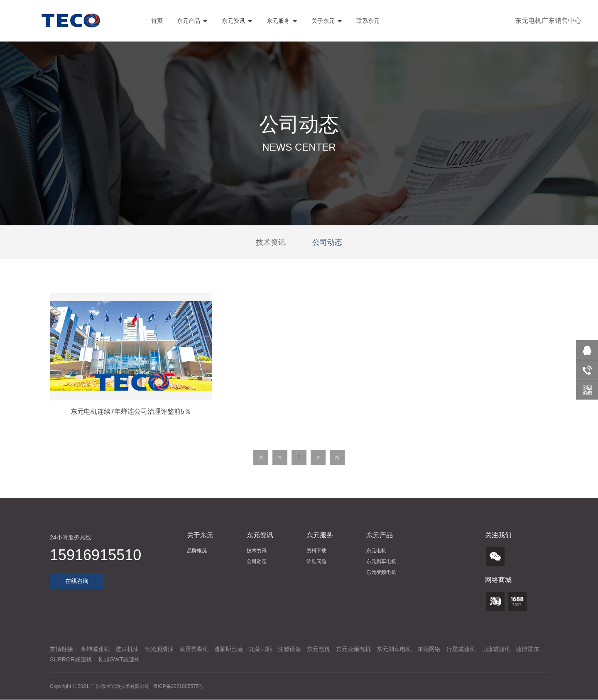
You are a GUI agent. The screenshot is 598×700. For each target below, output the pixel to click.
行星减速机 (461, 649)
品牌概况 (197, 551)
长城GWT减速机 (119, 659)
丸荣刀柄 (260, 649)
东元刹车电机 (381, 561)
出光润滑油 (159, 649)
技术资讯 (271, 242)
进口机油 (127, 649)
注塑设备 (289, 649)
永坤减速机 (95, 649)
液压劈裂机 (194, 649)
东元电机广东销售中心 (548, 21)
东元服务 (281, 21)
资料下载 (316, 551)
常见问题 (316, 561)
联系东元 (367, 21)
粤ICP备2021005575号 (178, 686)
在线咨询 (77, 581)
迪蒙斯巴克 (228, 649)
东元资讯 (236, 21)
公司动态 (327, 242)
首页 (157, 21)
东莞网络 (429, 649)
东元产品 (191, 21)
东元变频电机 (381, 572)
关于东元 (326, 21)
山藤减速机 (496, 649)
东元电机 (376, 551)
